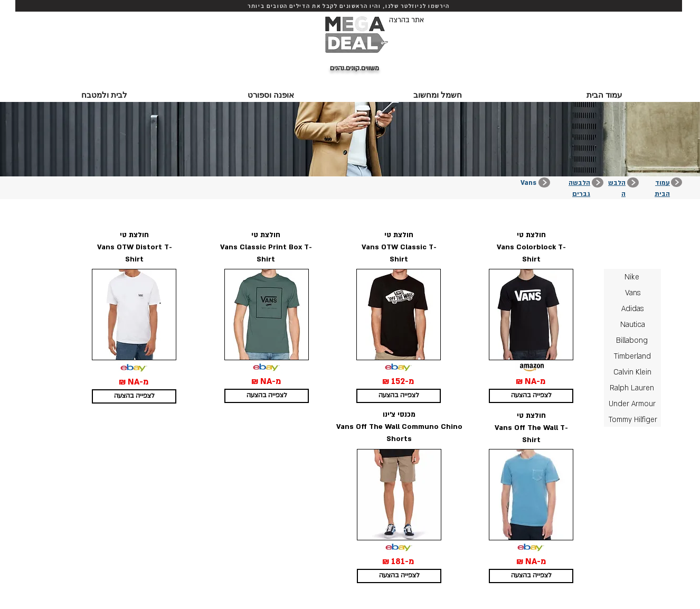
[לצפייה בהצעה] (134, 396)
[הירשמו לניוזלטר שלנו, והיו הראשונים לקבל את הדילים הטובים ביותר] (349, 6)
